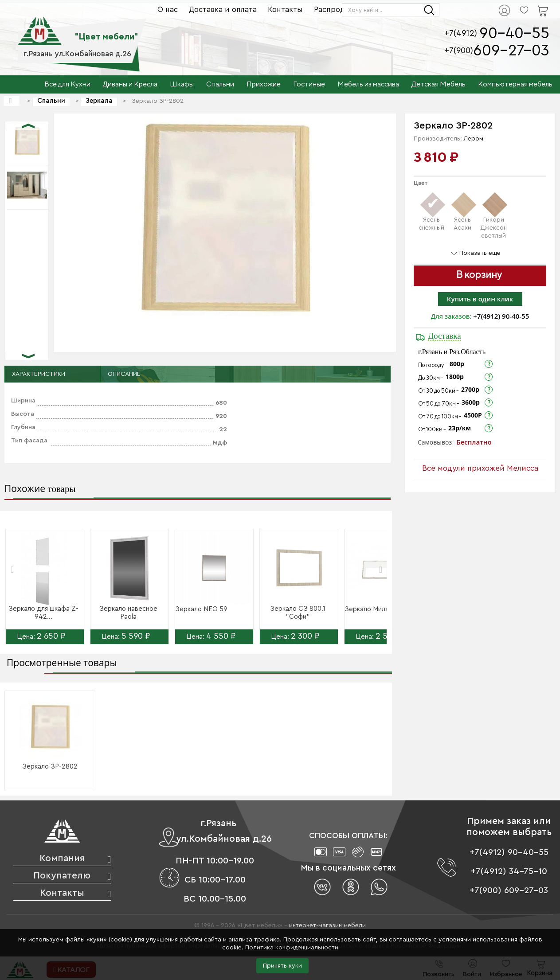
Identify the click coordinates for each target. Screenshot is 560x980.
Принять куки (282, 966)
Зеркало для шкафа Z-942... (43, 613)
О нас (168, 10)
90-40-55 (514, 33)
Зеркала (99, 101)
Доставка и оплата (223, 10)
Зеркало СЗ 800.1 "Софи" (298, 613)
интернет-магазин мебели (327, 925)
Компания (62, 858)
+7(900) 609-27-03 (509, 890)
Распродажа (336, 10)
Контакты (285, 10)
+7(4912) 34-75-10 (509, 871)
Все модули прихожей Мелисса (480, 468)
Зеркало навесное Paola (128, 613)
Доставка (444, 336)
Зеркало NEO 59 (201, 609)
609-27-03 (511, 51)
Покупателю (62, 876)
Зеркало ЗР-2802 (50, 767)
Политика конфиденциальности (292, 948)
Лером (474, 139)
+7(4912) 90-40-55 (501, 316)
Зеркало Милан (368, 609)
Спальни (51, 101)
